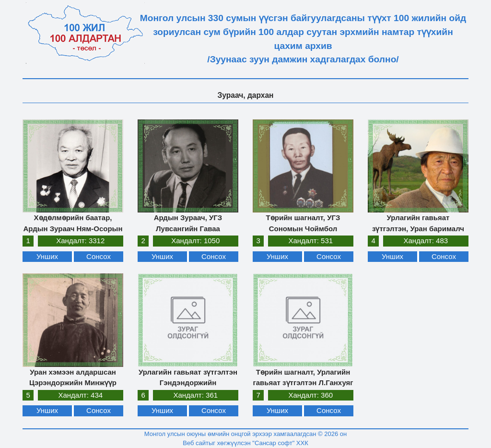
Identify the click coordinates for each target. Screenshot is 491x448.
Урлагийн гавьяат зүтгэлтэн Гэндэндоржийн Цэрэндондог (188, 383)
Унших (47, 256)
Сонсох (99, 256)
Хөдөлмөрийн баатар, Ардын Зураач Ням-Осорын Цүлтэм (73, 228)
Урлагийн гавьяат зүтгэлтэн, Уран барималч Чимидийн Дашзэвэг (418, 228)
